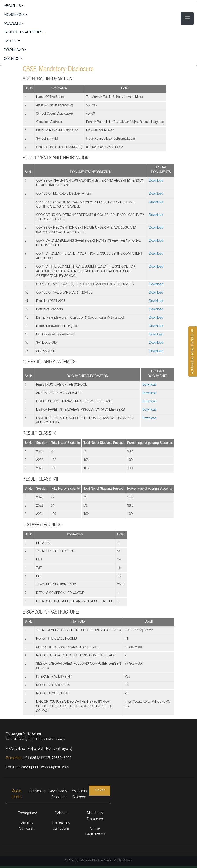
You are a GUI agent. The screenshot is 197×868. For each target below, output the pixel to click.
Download (156, 181)
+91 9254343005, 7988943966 (47, 758)
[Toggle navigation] (187, 18)
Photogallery (27, 813)
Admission (37, 791)
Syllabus (61, 813)
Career (100, 791)
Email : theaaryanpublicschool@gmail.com (37, 768)
